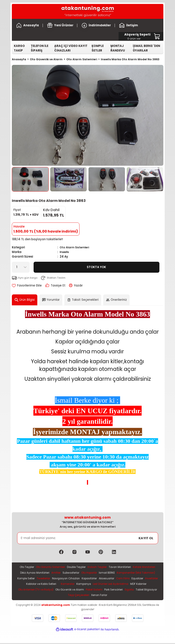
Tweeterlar (94, 579)
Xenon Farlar (140, 596)
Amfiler (87, 573)
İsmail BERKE (144, 573)
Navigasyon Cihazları (119, 579)
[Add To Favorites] (27, 285)
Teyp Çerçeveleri (118, 596)
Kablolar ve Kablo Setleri (101, 584)
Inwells (65, 252)
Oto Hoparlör (125, 573)
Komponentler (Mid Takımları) (43, 579)
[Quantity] (21, 267)
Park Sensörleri (56, 596)
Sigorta (73, 596)
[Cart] (137, 36)
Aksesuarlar (28, 584)
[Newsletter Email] (88, 538)
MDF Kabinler (70, 590)
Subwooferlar (104, 573)
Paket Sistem (35, 596)
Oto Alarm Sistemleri (75, 247)
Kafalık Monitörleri (35, 573)
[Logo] (88, 11)
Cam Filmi (45, 584)
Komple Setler (75, 579)
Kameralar (130, 584)
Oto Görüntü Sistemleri (61, 567)
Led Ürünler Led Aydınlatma (40, 590)
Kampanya (148, 584)
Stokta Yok (96, 267)
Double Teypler (89, 567)
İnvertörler (75, 584)
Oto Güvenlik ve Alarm (138, 590)
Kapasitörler (144, 579)
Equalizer (60, 584)
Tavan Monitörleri (136, 567)
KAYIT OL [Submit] (146, 538)
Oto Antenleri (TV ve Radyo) (102, 590)
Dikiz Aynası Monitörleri (65, 573)
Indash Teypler (112, 567)
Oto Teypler (35, 567)
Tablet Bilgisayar (92, 596)
